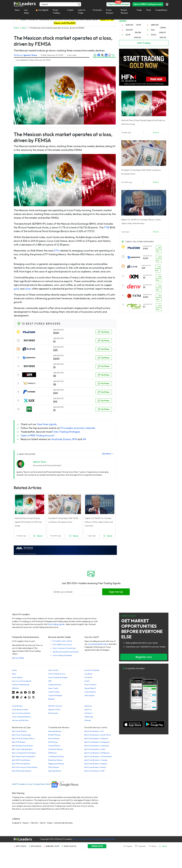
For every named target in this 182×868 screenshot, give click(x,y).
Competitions (161, 10)
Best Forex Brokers (19, 731)
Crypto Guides (54, 692)
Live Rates (27, 11)
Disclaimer (103, 839)
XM (84, 439)
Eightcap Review (55, 771)
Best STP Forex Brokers (21, 764)
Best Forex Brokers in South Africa (98, 735)
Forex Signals (17, 677)
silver (28, 289)
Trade (139, 10)
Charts (87, 681)
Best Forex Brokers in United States (98, 756)
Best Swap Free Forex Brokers (24, 756)
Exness (67, 439)
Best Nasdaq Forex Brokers (23, 746)
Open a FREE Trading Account (148, 4)
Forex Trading (56, 11)
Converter (88, 677)
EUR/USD (130, 25)
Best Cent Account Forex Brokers (25, 767)
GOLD (154, 35)
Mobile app (89, 717)
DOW (128, 35)
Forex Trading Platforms (22, 717)
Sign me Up (116, 592)
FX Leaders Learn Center (62, 641)
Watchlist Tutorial (55, 706)
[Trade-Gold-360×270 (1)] (144, 67)
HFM (74, 439)
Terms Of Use (79, 839)
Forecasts (97, 10)
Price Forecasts (90, 685)
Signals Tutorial (54, 710)
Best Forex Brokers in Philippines (97, 753)
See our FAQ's (18, 658)
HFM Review (53, 742)
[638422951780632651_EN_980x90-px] (65, 550)
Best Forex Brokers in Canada (96, 760)
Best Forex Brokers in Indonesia (97, 746)
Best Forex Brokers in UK (94, 731)
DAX (153, 30)
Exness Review (54, 738)
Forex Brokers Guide (20, 710)
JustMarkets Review (56, 756)
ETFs (57, 251)
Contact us (89, 713)
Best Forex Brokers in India (95, 749)
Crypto (70, 10)
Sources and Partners (20, 720)
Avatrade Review (55, 731)
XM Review (52, 753)
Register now (144, 657)
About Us (88, 710)
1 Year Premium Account (118, 4)
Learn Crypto (53, 688)
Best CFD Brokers (19, 742)
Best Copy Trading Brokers (22, 749)
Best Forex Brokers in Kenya (95, 767)
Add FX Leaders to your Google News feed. (45, 784)
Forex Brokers (110, 11)
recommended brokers (98, 644)
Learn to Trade (82, 11)
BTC (18, 846)
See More (108, 454)
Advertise (88, 706)
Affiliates (15, 688)
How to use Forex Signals (22, 681)
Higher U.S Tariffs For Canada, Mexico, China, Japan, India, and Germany (99, 522)
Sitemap (88, 720)
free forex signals (47, 424)
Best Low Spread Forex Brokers (24, 753)
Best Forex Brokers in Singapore (97, 742)
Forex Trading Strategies (66, 432)
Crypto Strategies (55, 695)
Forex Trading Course (57, 674)
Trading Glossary (55, 685)
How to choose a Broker (21, 713)
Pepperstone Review (56, 764)
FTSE (107, 227)
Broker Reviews (124, 11)
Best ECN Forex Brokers (21, 760)
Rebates (51, 699)
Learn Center (53, 670)
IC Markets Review (55, 749)
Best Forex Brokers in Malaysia (96, 738)
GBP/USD (155, 25)
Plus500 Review (54, 735)
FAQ (50, 681)
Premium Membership (21, 685)
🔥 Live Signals (42, 10)
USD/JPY (129, 30)
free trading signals (56, 624)
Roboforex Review (55, 760)
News (17, 10)
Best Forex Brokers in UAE (94, 771)
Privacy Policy (91, 839)
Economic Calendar (92, 670)
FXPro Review (54, 767)
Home (14, 670)
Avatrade (57, 439)
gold (16, 289)
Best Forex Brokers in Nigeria (96, 764)
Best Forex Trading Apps (22, 735)
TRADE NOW (97, 846)
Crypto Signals (90, 692)
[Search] (60, 4)
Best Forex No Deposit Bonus (23, 738)
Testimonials (53, 713)
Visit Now (104, 332)
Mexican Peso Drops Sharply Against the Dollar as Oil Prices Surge (28, 522)
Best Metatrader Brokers (22, 771)
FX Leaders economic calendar (78, 428)
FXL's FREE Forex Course (62, 645)
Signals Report (90, 688)
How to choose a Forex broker (64, 648)
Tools (149, 10)
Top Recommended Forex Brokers (66, 652)
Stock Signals (89, 695)
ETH (33, 846)
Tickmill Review (54, 746)
